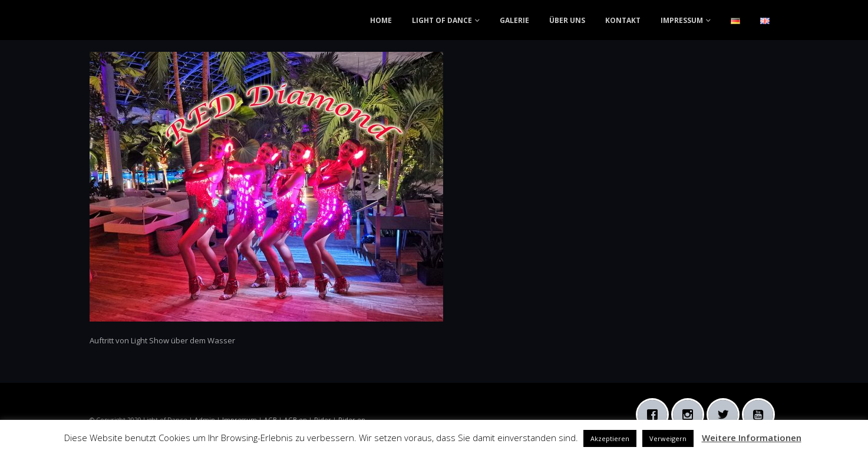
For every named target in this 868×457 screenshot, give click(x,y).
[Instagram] (691, 415)
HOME (381, 20)
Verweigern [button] (668, 438)
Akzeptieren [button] (610, 438)
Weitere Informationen (752, 438)
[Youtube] (761, 415)
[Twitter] (726, 415)
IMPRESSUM (682, 20)
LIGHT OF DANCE (442, 20)
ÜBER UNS (567, 20)
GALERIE (514, 20)
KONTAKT (623, 20)
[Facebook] (655, 415)
